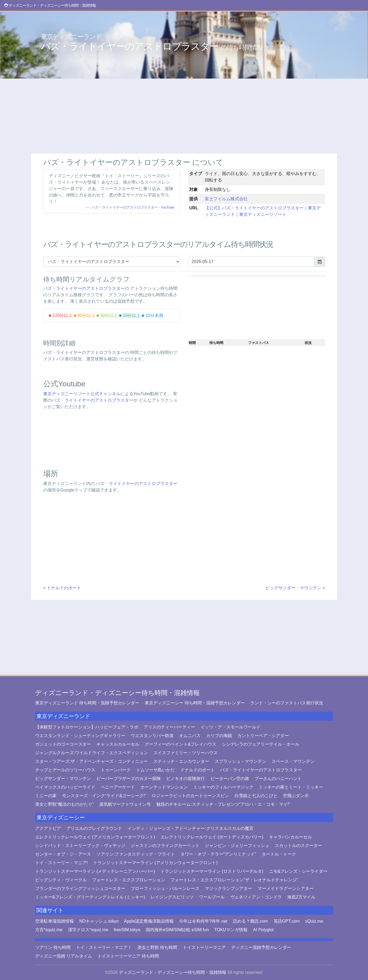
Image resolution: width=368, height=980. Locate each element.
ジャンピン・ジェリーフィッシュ (237, 846)
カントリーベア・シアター (263, 736)
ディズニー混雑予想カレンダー (261, 947)
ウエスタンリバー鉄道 (152, 736)
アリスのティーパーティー (169, 727)
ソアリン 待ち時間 (53, 947)
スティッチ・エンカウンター (181, 761)
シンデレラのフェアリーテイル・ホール (261, 744)
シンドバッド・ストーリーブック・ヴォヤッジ (80, 846)
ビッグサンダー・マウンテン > (295, 588)
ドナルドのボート (198, 770)
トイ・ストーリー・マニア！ (104, 947)
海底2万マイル (301, 897)
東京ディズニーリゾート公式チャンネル (82, 394)
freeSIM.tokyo (127, 930)
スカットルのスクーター (298, 846)
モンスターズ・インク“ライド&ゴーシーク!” (104, 796)
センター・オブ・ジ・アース (63, 854)
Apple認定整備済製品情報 (149, 921)
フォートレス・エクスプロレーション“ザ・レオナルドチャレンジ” (234, 880)
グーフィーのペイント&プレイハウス (181, 744)
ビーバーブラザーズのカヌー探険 (129, 779)
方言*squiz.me (49, 930)
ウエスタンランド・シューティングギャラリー (80, 736)
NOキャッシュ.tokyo (99, 921)
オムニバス (190, 736)
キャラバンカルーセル (290, 837)
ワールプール (212, 897)
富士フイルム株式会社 (226, 199)
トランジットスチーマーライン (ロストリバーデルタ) (212, 871)
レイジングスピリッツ (172, 897)
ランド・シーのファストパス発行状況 (287, 703)
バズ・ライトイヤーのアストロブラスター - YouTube (133, 207)
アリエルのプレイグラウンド (94, 828)
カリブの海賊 (219, 736)
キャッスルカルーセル (118, 744)
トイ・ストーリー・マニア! (61, 863)
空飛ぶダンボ (296, 796)
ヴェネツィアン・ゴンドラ (256, 897)
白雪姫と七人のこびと (256, 796)
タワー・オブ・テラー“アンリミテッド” (218, 854)
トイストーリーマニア (204, 947)
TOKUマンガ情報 (231, 930)
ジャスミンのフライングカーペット (165, 846)
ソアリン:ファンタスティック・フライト (136, 854)
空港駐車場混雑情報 (54, 921)
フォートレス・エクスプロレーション (129, 880)
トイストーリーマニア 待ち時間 (128, 956)
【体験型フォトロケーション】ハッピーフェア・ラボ (87, 727)
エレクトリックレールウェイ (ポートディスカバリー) (212, 837)
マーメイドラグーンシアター (286, 888)
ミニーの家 (46, 796)
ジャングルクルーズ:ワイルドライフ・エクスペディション (92, 753)
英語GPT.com (287, 921)
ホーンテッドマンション (164, 787)
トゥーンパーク (116, 770)
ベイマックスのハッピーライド (65, 787)
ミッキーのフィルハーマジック (223, 787)
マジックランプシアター (228, 888)
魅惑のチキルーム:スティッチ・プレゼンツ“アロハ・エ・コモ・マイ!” (223, 804)
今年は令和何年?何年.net (203, 921)
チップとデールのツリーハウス (65, 770)
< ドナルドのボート (62, 588)
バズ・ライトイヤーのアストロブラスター (152, 42)
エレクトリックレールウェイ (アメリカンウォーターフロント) (95, 837)
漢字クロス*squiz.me (88, 930)
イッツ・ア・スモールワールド (231, 727)
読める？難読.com (251, 921)
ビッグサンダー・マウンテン (63, 779)
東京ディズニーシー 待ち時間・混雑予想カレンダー (195, 703)
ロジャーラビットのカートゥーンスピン (190, 796)
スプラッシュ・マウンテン (241, 761)
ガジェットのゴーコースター (63, 744)
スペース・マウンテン (293, 761)
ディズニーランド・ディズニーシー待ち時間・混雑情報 (117, 693)
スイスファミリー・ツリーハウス (185, 753)
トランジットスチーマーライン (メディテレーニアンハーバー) (95, 871)
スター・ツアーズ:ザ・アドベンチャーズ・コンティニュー (92, 761)
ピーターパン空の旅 (230, 779)
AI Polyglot (263, 930)
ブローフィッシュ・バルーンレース (165, 888)
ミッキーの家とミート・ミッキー (291, 787)
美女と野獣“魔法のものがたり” (65, 804)
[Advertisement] (184, 116)
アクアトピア (48, 828)
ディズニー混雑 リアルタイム (64, 956)
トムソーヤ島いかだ (155, 770)
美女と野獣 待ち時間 (157, 947)
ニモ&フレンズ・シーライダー (298, 871)
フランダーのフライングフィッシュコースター (80, 888)
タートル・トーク (279, 854)
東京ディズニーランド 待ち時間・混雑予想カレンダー (87, 703)
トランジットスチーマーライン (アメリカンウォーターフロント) (155, 863)
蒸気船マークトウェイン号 (125, 804)
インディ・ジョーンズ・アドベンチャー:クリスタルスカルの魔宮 (190, 828)
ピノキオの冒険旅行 (185, 779)
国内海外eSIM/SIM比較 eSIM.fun (177, 930)
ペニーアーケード (118, 787)
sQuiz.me (314, 921)
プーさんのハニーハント (278, 779)
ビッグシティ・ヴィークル (61, 880)
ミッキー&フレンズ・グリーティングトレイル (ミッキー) (90, 897)
